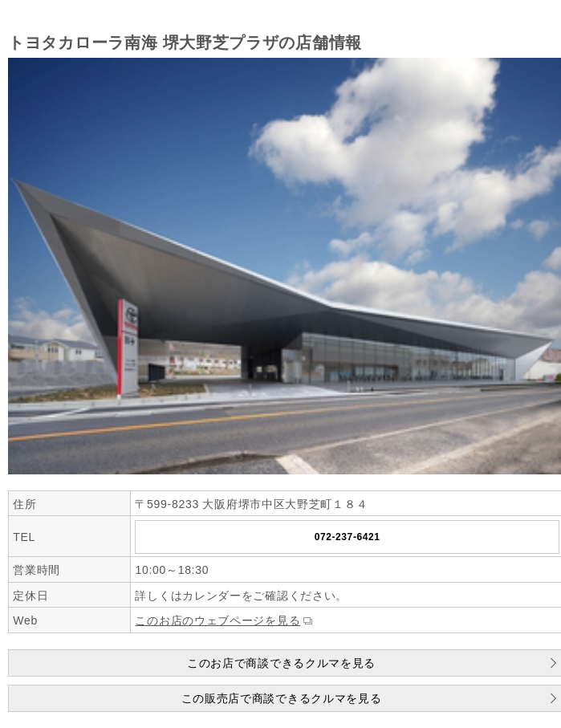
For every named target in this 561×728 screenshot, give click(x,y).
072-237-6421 (348, 537)
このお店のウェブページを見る (217, 620)
